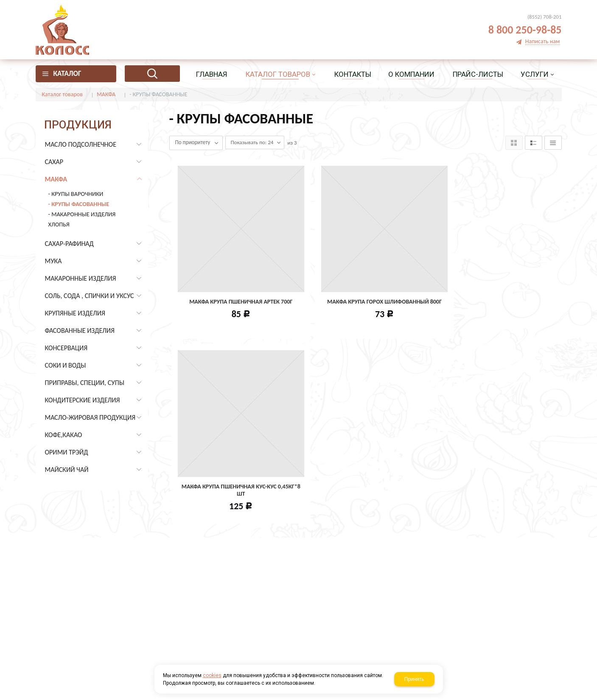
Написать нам (543, 42)
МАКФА (106, 94)
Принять (414, 679)
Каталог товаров (62, 94)
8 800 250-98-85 (525, 30)
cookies (212, 675)
